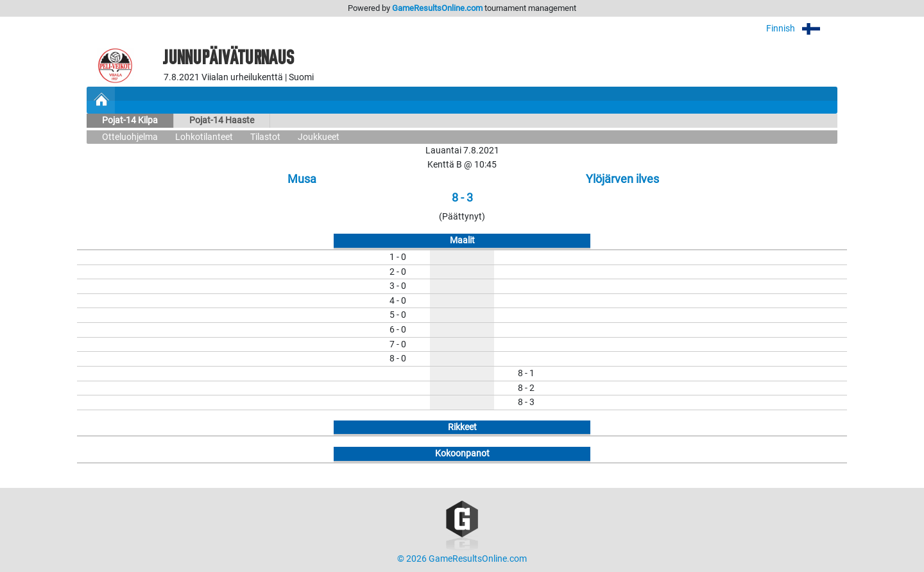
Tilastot (265, 137)
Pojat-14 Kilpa (130, 120)
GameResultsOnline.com (437, 8)
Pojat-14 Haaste (222, 120)
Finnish (802, 29)
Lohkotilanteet (204, 137)
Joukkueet (319, 137)
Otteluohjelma (130, 137)
